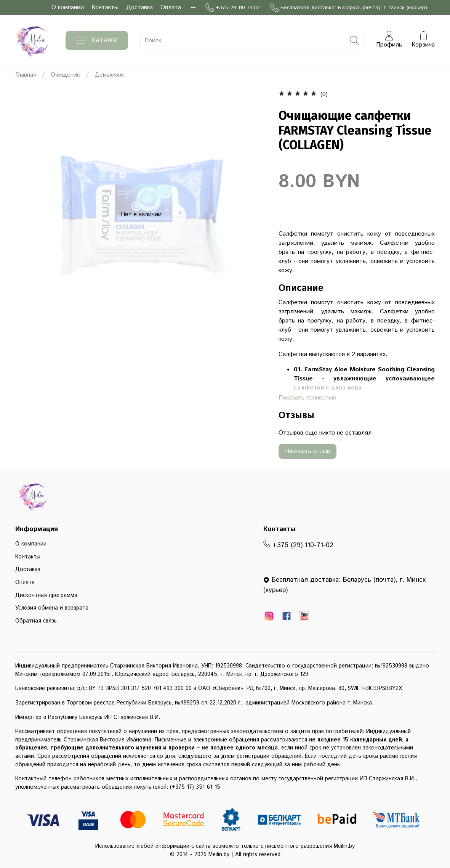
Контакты (105, 7)
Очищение (66, 75)
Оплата (171, 7)
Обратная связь (36, 621)
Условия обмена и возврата (52, 608)
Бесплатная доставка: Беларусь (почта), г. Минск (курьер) (349, 8)
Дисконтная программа (46, 595)
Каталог (97, 40)
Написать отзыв (307, 451)
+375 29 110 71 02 (233, 8)
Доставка (139, 7)
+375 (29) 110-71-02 (298, 545)
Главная (26, 75)
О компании (68, 7)
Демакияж (109, 75)
